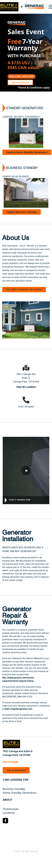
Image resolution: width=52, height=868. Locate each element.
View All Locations (26, 387)
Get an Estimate (20, 82)
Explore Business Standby (22, 212)
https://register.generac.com (18, 709)
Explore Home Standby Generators (27, 152)
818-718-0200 (26, 407)
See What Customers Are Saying (24, 290)
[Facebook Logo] (5, 821)
